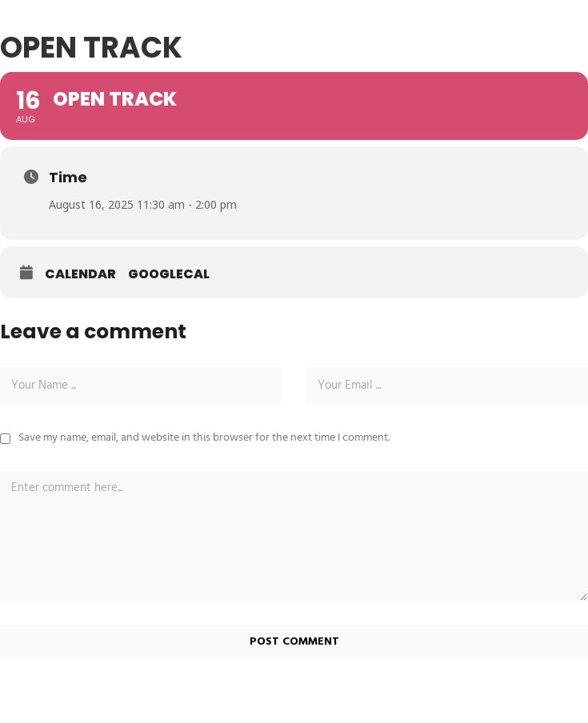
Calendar (80, 274)
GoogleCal (169, 274)
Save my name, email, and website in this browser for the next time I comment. (204, 438)
